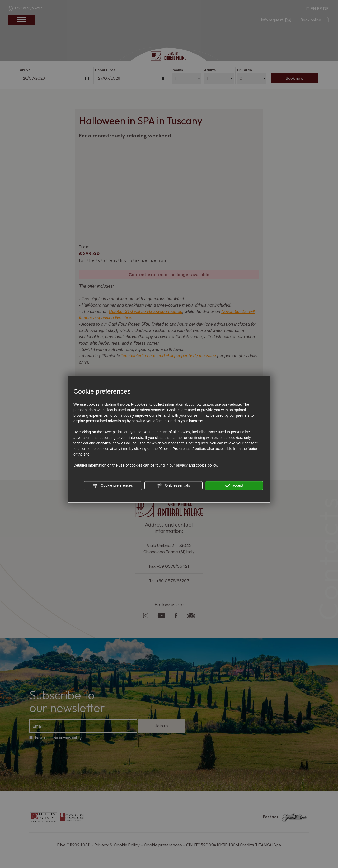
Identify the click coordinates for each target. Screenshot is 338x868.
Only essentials (174, 486)
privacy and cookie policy (196, 465)
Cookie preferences (113, 486)
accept (234, 486)
